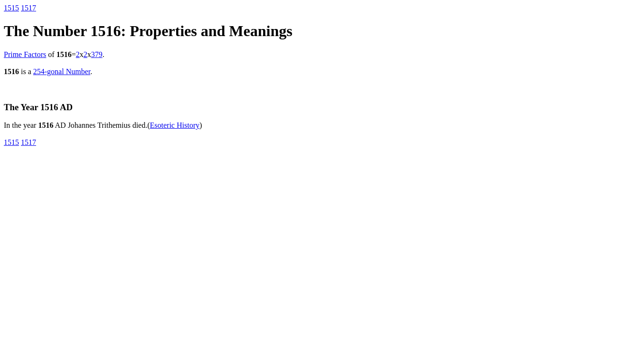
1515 (11, 8)
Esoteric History (175, 125)
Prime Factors (25, 54)
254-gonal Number (62, 71)
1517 (28, 8)
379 (97, 54)
